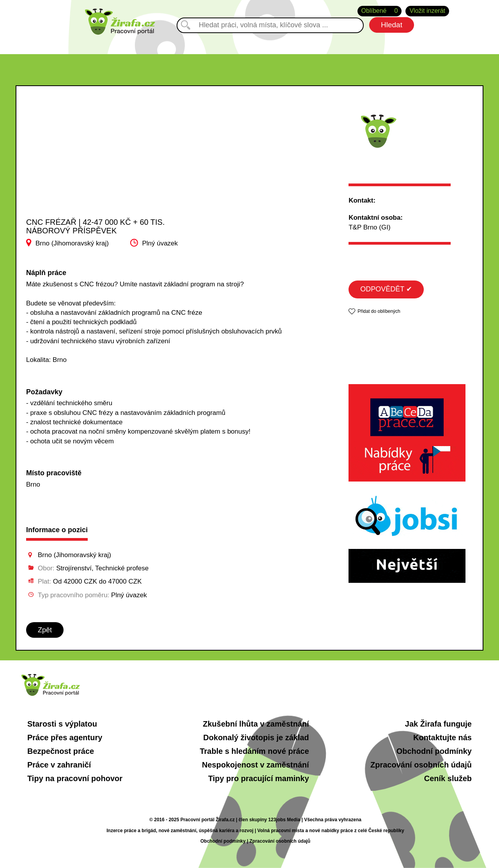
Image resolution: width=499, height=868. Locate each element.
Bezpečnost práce (61, 751)
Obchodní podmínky (434, 751)
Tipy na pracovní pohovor (75, 778)
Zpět (45, 630)
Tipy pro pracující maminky (259, 778)
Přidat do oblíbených (379, 311)
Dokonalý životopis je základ (256, 737)
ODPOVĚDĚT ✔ (386, 289)
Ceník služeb (448, 778)
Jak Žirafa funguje (438, 724)
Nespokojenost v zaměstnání (256, 765)
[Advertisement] (104, 159)
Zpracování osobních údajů (421, 765)
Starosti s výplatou (62, 724)
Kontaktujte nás (442, 737)
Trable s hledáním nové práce (254, 751)
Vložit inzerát (427, 11)
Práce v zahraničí (59, 765)
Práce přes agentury (65, 737)
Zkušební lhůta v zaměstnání (256, 724)
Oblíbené (380, 11)
